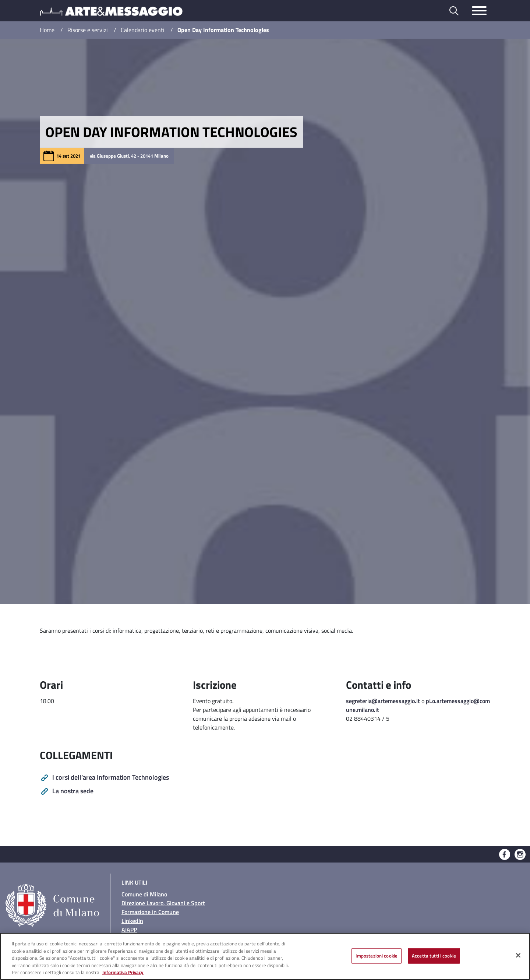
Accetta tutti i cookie (434, 956)
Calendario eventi (143, 30)
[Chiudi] (518, 955)
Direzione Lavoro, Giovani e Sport (163, 903)
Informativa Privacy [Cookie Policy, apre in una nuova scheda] (123, 972)
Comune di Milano (144, 894)
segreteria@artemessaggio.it (383, 701)
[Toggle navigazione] (479, 11)
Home (47, 30)
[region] (265, 956)
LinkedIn (132, 921)
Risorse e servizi (88, 30)
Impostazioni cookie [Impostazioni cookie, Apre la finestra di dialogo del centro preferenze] (377, 956)
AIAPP (129, 930)
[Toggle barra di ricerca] (454, 11)
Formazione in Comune (150, 912)
